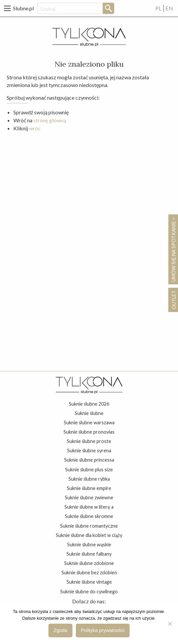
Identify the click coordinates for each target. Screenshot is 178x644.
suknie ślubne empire (89, 488)
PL (158, 8)
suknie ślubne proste (89, 441)
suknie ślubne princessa (89, 460)
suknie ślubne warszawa (89, 422)
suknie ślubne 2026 (89, 404)
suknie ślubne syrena (89, 450)
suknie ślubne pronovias (89, 432)
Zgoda (61, 630)
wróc (35, 128)
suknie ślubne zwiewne (89, 497)
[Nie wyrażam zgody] (170, 624)
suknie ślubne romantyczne (89, 526)
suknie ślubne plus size (89, 469)
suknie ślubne (89, 413)
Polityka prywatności (103, 630)
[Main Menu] (7, 8)
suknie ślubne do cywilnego (89, 591)
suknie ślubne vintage (89, 582)
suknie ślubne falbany (89, 554)
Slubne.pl (23, 8)
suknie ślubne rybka (89, 479)
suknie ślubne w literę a (89, 507)
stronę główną (50, 120)
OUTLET (173, 300)
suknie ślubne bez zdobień (89, 572)
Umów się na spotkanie (173, 249)
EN (169, 8)
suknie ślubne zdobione (89, 563)
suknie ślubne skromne (89, 516)
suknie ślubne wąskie (89, 544)
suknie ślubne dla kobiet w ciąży (89, 535)
